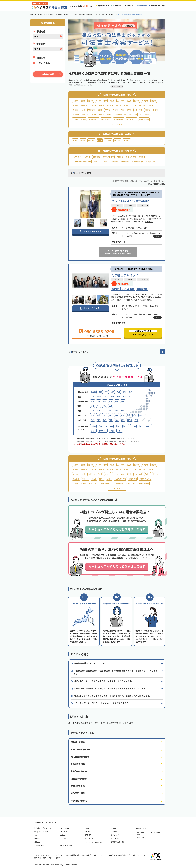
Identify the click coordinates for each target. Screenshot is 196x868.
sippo (87, 828)
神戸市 (133, 426)
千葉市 (75, 101)
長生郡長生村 (144, 119)
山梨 (99, 401)
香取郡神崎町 (119, 119)
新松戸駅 (91, 140)
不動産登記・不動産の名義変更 (132, 162)
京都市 (141, 426)
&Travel (46, 832)
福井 (123, 401)
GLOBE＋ (89, 832)
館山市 (148, 110)
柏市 (105, 101)
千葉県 (117, 205)
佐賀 (99, 420)
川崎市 (112, 431)
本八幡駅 (108, 140)
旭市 (122, 110)
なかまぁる (89, 838)
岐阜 (105, 406)
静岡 (99, 406)
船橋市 (83, 101)
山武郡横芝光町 (145, 115)
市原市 (112, 101)
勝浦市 (109, 115)
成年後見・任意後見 (101, 162)
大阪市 (101, 426)
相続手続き (77, 157)
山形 (124, 392)
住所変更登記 (151, 162)
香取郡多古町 (106, 119)
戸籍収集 (120, 157)
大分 (117, 420)
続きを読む (149, 222)
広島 (93, 415)
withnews (38, 842)
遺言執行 (114, 162)
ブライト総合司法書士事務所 (131, 201)
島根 (117, 415)
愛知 (93, 406)
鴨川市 (102, 115)
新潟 (93, 401)
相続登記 (96, 157)
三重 (111, 406)
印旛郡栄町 (133, 115)
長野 (105, 401)
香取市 (100, 110)
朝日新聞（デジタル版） (43, 828)
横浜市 (93, 426)
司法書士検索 (142, 6)
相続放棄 (87, 157)
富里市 (151, 105)
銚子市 (129, 110)
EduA (36, 835)
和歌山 (124, 410)
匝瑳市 (94, 115)
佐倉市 (137, 101)
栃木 (124, 397)
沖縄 (136, 420)
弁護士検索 (117, 6)
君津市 (126, 105)
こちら (127, 441)
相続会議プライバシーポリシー (94, 855)
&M (35, 832)
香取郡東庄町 (131, 119)
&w (40, 832)
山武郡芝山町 (94, 119)
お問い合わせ (59, 858)
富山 (111, 401)
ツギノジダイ (116, 835)
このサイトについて (42, 855)
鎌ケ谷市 (110, 105)
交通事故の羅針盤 (117, 842)
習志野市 (145, 101)
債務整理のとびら (66, 845)
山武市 (134, 105)
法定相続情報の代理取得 (82, 162)
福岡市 (126, 426)
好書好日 (88, 835)
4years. (113, 828)
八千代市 (120, 101)
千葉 (112, 397)
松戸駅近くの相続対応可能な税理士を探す (117, 566)
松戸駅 (143, 205)
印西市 (119, 105)
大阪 (93, 410)
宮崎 (123, 420)
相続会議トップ (103, 6)
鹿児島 (130, 420)
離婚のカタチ (39, 845)
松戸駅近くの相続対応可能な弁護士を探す (117, 529)
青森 (100, 392)
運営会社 (37, 858)
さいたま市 (103, 431)
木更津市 (84, 105)
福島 (130, 392)
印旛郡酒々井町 (120, 115)
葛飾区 (130, 279)
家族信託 (142, 157)
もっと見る (116, 124)
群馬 (130, 397)
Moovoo (37, 838)
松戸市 (91, 101)
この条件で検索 (47, 74)
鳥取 (111, 415)
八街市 (115, 110)
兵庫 (99, 410)
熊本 (111, 420)
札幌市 (118, 426)
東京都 (117, 279)
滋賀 (117, 410)
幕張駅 (83, 140)
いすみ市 (85, 115)
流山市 (129, 101)
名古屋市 (110, 426)
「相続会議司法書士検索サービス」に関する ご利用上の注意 (99, 438)
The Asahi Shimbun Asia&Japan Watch (148, 833)
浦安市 (154, 101)
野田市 (75, 105)
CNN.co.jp (63, 832)
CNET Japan (64, 828)
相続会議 (114, 832)
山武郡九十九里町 (79, 119)
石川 (117, 401)
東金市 (75, 110)
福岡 (93, 420)
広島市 (149, 426)
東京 (93, 397)
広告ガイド (47, 858)
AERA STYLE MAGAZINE (94, 842)
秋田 (112, 392)
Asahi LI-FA (115, 838)
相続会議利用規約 (73, 855)
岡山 (99, 415)
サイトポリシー (58, 855)
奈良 (111, 410)
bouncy (62, 842)
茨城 (118, 397)
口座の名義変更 (108, 157)
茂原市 (108, 110)
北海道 (93, 392)
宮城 (118, 392)
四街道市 (91, 110)
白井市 (83, 110)
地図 (158, 236)
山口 (105, 415)
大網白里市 (138, 110)
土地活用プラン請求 (158, 6)
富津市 (155, 110)
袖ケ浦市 (142, 105)
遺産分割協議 (131, 157)
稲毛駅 (75, 140)
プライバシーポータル (137, 855)
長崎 (105, 420)
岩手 (106, 392)
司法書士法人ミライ (125, 275)
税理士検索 (129, 6)
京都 (105, 410)
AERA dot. (63, 838)
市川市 (98, 101)
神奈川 (99, 397)
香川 (123, 415)
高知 (141, 415)
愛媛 (135, 415)
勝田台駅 (117, 140)
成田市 (102, 105)
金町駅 (143, 279)
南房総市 (76, 115)
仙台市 (93, 431)
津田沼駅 (127, 140)
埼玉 (106, 397)
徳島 (129, 415)
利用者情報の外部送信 (117, 855)
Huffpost (63, 835)
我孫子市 (93, 105)
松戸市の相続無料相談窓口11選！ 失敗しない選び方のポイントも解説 (101, 723)
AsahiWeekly (141, 837)
